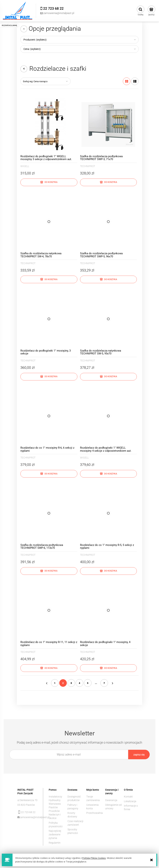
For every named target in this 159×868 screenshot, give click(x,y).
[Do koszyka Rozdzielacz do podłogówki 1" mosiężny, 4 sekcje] (109, 668)
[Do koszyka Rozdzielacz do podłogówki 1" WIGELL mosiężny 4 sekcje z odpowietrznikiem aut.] (109, 474)
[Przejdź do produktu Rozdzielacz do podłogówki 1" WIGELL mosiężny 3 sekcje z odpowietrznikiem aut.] (49, 125)
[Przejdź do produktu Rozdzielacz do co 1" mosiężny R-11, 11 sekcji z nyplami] (49, 610)
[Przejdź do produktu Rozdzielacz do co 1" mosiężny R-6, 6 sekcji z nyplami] (49, 416)
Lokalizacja (130, 801)
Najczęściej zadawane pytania (55, 834)
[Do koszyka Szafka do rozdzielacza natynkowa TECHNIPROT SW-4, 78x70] (49, 279)
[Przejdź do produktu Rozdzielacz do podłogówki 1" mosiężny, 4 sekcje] (109, 610)
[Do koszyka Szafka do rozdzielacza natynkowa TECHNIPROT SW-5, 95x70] (109, 377)
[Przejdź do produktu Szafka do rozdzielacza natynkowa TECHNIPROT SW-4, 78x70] (49, 222)
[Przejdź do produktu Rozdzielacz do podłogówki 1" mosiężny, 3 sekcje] (49, 319)
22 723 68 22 (28, 812)
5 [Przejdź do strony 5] (88, 683)
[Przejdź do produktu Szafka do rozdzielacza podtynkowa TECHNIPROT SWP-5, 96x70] (109, 222)
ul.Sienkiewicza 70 (27, 800)
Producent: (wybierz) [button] (35, 40)
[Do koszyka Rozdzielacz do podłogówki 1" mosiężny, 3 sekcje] (49, 377)
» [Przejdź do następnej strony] (112, 683)
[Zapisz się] (139, 754)
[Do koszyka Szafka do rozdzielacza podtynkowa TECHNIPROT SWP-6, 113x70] (49, 571)
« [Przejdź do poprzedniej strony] (47, 683)
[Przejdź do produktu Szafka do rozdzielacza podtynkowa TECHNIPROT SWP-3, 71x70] (109, 125)
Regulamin (55, 843)
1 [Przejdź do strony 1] (55, 683)
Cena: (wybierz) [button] (32, 49)
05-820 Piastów (26, 805)
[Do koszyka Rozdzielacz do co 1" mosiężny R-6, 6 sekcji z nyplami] (49, 474)
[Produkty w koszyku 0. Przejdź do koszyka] (151, 11)
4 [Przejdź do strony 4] (79, 683)
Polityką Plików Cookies (94, 858)
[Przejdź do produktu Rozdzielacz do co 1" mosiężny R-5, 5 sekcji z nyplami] (109, 513)
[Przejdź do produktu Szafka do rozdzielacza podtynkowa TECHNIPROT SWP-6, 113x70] (49, 513)
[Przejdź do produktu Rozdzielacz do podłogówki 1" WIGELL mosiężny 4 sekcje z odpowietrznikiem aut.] (109, 416)
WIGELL (25, 166)
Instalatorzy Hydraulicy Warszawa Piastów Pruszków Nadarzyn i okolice (55, 807)
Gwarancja (111, 800)
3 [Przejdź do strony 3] (71, 683)
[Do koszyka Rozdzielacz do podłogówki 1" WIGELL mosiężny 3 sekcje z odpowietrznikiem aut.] (49, 182)
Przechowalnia (95, 813)
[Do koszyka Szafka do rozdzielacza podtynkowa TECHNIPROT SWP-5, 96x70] (109, 279)
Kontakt (128, 797)
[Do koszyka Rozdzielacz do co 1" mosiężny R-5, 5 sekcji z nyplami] (109, 571)
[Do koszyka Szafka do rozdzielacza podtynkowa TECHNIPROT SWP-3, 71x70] (109, 182)
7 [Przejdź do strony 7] (104, 683)
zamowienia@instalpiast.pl (29, 817)
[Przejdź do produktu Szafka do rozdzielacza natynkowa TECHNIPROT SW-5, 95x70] (109, 319)
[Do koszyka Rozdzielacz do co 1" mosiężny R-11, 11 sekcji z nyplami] (49, 668)
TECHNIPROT (88, 166)
